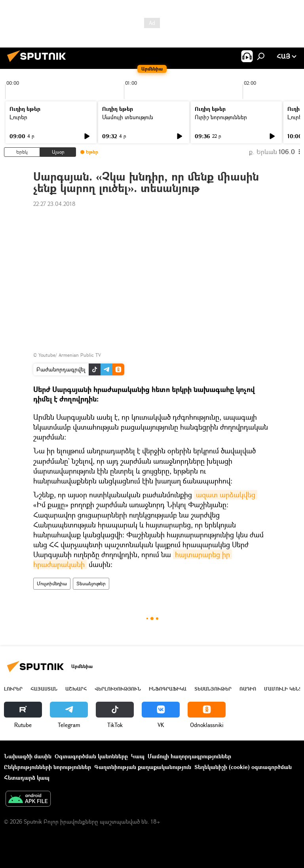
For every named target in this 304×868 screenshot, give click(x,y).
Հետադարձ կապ (27, 778)
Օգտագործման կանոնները (91, 756)
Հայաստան (44, 689)
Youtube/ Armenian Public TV (70, 355)
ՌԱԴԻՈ (248, 689)
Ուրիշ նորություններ (221, 117)
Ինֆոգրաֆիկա (168, 689)
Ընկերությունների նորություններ (47, 767)
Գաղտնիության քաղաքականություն (143, 767)
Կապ (138, 756)
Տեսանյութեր (91, 583)
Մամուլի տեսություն (128, 117)
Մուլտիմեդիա (52, 583)
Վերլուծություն (118, 689)
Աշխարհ (76, 689)
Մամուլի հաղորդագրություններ (189, 756)
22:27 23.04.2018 (54, 204)
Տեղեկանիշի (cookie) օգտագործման (243, 767)
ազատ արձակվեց (226, 495)
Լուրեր (18, 117)
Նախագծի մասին (28, 756)
